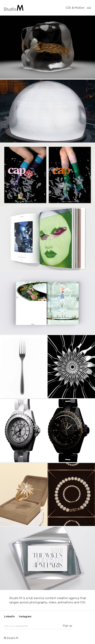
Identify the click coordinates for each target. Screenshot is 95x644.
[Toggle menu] (90, 8)
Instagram (25, 616)
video (47, 47)
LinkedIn (9, 616)
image (47, 239)
